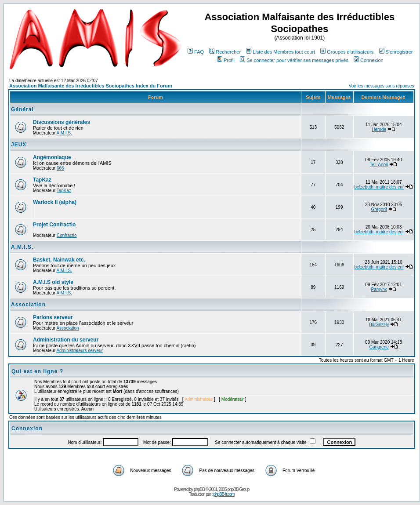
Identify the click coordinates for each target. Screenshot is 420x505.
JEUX (19, 145)
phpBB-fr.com (224, 494)
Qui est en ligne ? (37, 371)
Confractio (67, 235)
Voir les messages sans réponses (382, 86)
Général (22, 109)
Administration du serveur (66, 340)
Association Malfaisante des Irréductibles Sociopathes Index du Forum (91, 86)
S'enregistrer (396, 52)
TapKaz (42, 180)
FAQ (196, 52)
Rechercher (225, 52)
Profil (226, 60)
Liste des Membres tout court (281, 52)
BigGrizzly (379, 325)
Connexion (369, 60)
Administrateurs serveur (80, 351)
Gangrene (379, 347)
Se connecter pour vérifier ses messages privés (294, 60)
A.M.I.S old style (53, 282)
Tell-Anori (379, 165)
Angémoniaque (52, 157)
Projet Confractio (54, 225)
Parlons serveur (53, 317)
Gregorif (379, 209)
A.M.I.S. (64, 133)
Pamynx (379, 289)
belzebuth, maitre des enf (379, 187)
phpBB (199, 489)
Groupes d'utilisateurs (347, 52)
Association (28, 305)
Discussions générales (62, 122)
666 (60, 168)
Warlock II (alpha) (55, 202)
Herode (379, 129)
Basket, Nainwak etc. (59, 260)
